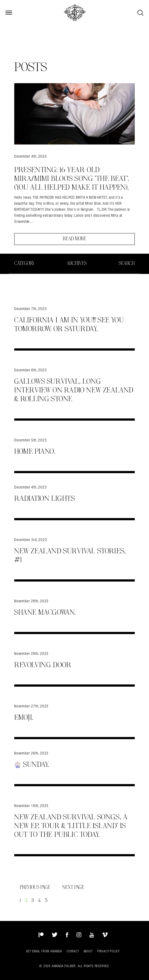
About (88, 951)
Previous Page (35, 888)
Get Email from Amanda (44, 951)
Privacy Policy (108, 951)
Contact (73, 951)
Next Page (73, 888)
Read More (74, 239)
